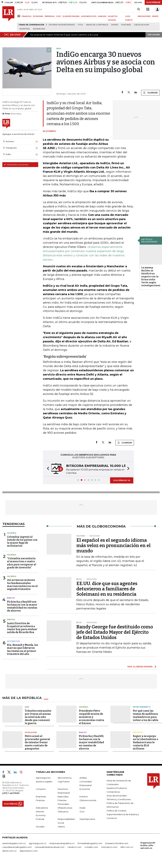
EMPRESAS (50, 16)
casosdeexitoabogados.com (17, 847)
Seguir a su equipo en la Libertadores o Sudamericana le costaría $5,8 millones (145, 742)
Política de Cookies (116, 811)
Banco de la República (97, 25)
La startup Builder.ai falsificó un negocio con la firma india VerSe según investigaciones (151, 277)
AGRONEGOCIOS (89, 16)
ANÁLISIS (102, 16)
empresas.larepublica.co (62, 843)
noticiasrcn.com (109, 847)
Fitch (81, 25)
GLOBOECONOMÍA (71, 16)
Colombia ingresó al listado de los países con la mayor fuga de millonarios (22, 541)
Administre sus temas (16, 165)
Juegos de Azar (142, 25)
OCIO (59, 16)
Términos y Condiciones (119, 799)
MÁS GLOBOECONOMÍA (140, 667)
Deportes (138, 732)
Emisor (115, 25)
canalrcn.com (74, 847)
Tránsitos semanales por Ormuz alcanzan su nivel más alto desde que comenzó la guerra (38, 717)
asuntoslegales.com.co (14, 843)
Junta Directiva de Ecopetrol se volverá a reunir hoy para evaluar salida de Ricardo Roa (22, 628)
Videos (61, 827)
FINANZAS (27, 16)
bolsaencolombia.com (117, 843)
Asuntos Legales (44, 782)
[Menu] (19, 16)
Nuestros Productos (117, 788)
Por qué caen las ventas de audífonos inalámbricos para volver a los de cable (146, 715)
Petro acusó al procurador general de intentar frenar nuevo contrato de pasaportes (37, 742)
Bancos (11, 598)
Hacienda (12, 533)
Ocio (82, 812)
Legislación (31, 732)
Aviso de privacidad (117, 796)
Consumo (41, 789)
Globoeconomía (88, 800)
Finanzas (40, 800)
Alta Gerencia (65, 778)
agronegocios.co (38, 843)
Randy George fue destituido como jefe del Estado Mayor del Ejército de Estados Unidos (115, 632)
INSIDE (155, 16)
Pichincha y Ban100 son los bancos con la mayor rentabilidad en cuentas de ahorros (22, 606)
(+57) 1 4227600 (11, 793)
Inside (82, 808)
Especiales (63, 797)
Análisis (83, 778)
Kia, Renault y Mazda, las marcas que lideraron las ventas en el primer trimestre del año (23, 649)
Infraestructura (65, 808)
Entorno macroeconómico (62, 25)
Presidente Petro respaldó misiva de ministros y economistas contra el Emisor (92, 717)
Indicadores (42, 808)
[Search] (139, 9)
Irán (27, 707)
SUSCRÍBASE (153, 2)
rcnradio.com (91, 847)
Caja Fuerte (64, 782)
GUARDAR (150, 93)
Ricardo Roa (39, 29)
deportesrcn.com (29, 851)
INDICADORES (144, 16)
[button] (47, 469)
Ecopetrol (25, 29)
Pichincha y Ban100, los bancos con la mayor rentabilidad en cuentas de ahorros (91, 742)
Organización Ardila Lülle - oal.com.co (148, 845)
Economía (85, 789)
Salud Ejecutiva (87, 819)
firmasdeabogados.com (90, 843)
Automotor (13, 641)
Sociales (40, 827)
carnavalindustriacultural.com (50, 847)
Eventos (84, 797)
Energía (11, 619)
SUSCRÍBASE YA (122, 480)
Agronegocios (43, 778)
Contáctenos (113, 792)
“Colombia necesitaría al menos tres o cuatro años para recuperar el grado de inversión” (22, 563)
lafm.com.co (127, 847)
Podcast (40, 819)
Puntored (126, 25)
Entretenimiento (142, 707)
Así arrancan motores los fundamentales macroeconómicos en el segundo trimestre (22, 585)
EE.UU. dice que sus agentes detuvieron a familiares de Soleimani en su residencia (107, 589)
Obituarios (63, 812)
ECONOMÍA (38, 16)
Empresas (41, 797)
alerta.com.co (9, 851)
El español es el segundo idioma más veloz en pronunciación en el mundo (114, 546)
